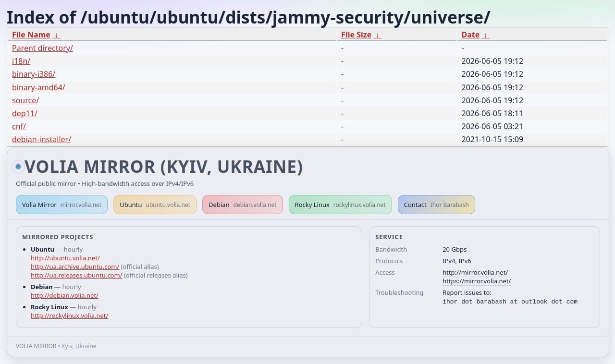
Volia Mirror (62, 205)
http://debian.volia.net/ (65, 295)
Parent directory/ (43, 48)
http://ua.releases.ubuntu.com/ (76, 275)
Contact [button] (437, 205)
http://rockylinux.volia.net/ (69, 315)
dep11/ (25, 113)
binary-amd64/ (39, 87)
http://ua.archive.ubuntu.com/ (75, 267)
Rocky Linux (340, 205)
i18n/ (21, 61)
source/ (25, 100)
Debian (243, 205)
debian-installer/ (42, 139)
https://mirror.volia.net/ (477, 281)
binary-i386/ (34, 74)
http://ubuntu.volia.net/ (65, 258)
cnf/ (19, 126)
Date (470, 35)
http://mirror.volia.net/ (475, 272)
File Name (31, 35)
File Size (356, 35)
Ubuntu (155, 205)
